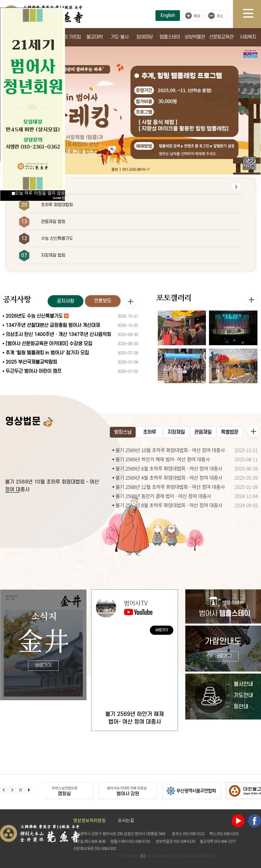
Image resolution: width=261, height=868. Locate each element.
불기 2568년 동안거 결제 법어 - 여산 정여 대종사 (163, 496)
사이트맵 (252, 14)
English (168, 15)
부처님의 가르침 (66, 37)
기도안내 (243, 695)
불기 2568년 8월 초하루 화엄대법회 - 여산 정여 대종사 (169, 505)
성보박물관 (195, 37)
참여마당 (145, 37)
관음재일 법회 (53, 222)
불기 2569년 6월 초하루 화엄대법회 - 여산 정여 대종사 (169, 468)
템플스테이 (170, 37)
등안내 (241, 707)
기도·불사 (120, 37)
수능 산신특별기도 (57, 239)
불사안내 (243, 684)
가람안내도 (223, 649)
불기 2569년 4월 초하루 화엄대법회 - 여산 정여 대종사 (169, 478)
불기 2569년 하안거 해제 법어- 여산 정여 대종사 (163, 459)
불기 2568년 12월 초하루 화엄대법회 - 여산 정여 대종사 (170, 487)
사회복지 (248, 37)
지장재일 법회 (53, 255)
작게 (218, 16)
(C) (143, 856)
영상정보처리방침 (89, 820)
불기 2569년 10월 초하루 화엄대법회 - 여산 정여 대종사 (170, 450)
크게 (193, 16)
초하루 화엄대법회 (57, 205)
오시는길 (126, 820)
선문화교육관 (221, 37)
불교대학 (95, 37)
